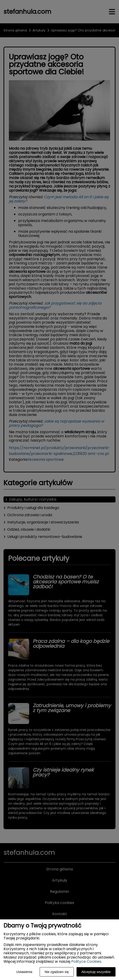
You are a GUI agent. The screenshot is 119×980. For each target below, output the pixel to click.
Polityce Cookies (86, 961)
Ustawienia (24, 972)
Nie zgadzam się (57, 972)
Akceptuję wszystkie (96, 972)
